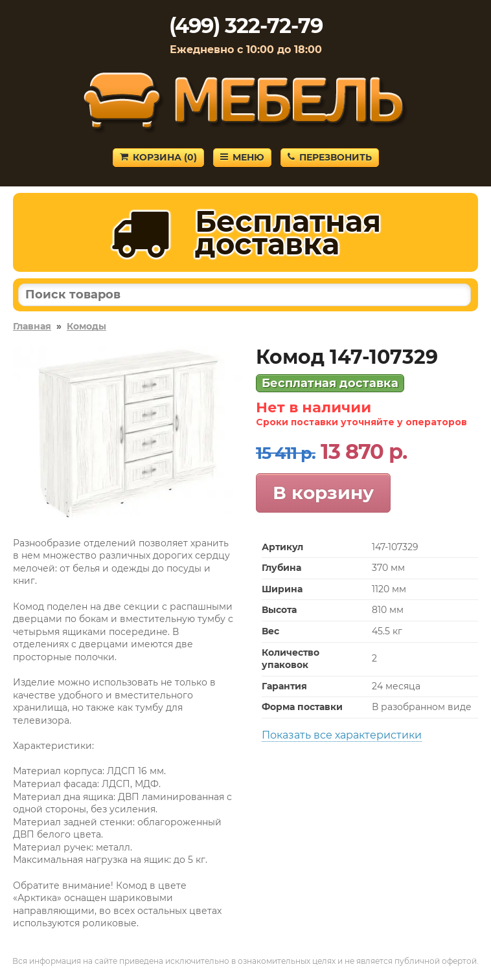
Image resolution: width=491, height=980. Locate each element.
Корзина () (158, 157)
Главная (32, 326)
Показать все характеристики (342, 735)
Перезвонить (330, 157)
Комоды (86, 326)
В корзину (323, 493)
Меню (242, 157)
